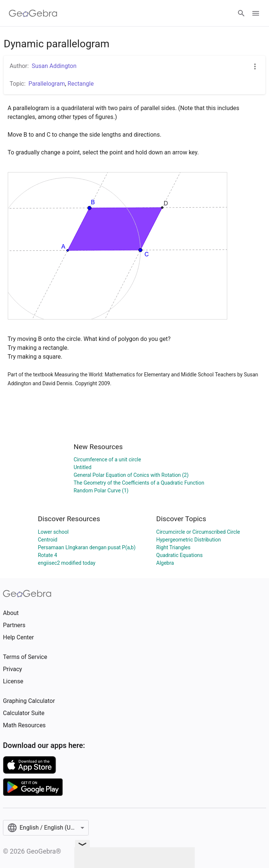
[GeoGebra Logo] (33, 13)
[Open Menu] (256, 13)
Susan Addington (54, 66)
